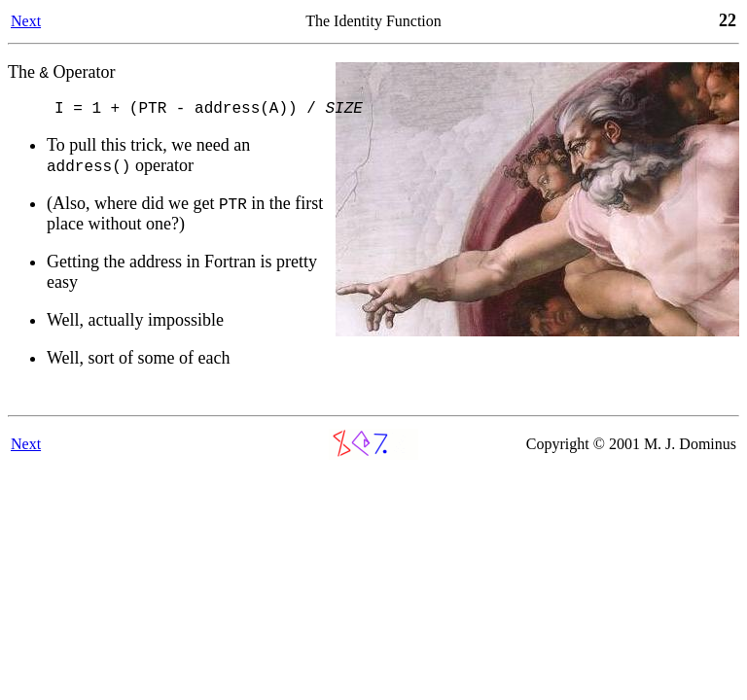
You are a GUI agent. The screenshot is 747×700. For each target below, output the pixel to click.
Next (26, 21)
